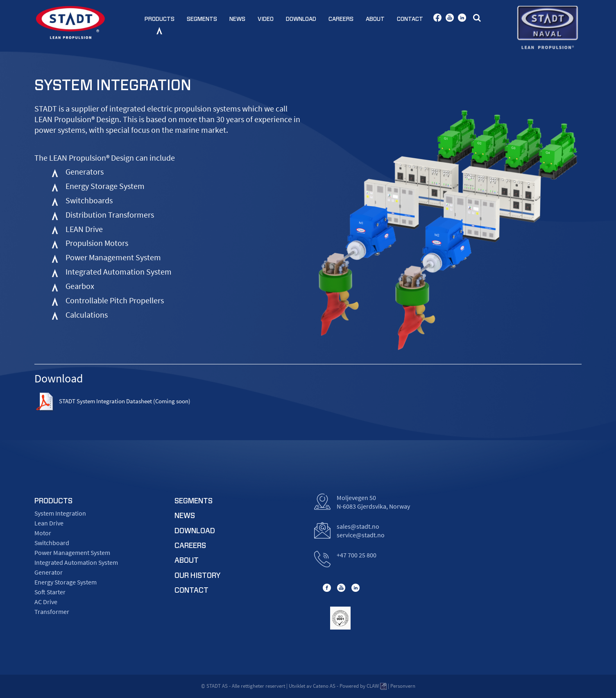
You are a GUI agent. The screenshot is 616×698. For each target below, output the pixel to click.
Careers (341, 19)
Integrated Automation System (76, 562)
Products (160, 19)
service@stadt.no (361, 535)
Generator (49, 572)
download (195, 531)
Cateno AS (324, 686)
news (185, 516)
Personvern (403, 686)
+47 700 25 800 (357, 555)
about (187, 561)
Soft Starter (50, 592)
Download (301, 19)
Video (266, 19)
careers (190, 546)
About (375, 19)
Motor (43, 533)
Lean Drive (49, 523)
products (53, 501)
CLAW (377, 686)
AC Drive (46, 602)
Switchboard (52, 543)
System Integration (60, 513)
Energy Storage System (66, 582)
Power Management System (72, 552)
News (237, 19)
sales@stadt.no (358, 526)
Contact (410, 19)
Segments (202, 19)
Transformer (52, 612)
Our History (197, 576)
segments (194, 501)
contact (191, 591)
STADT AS (217, 686)
